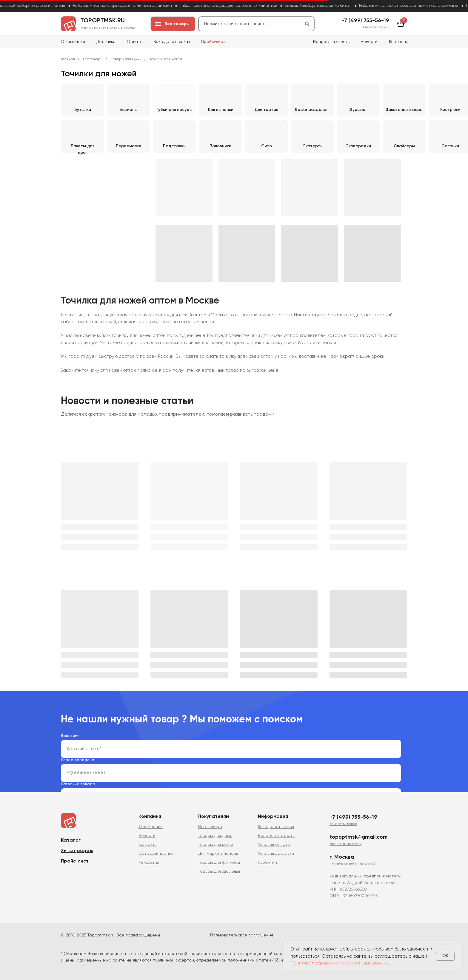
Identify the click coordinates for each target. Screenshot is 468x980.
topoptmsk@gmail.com (359, 837)
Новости (369, 42)
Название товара (78, 784)
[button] (375, 27)
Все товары (93, 59)
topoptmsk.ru (103, 21)
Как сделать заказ (172, 42)
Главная (68, 59)
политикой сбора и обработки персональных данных (179, 766)
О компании (73, 42)
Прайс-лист (213, 42)
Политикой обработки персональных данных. (340, 963)
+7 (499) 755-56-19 (353, 817)
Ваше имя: (71, 736)
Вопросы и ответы (332, 42)
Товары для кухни (126, 59)
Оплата (135, 42)
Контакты (398, 42)
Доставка (106, 42)
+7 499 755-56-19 (365, 21)
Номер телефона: (78, 760)
